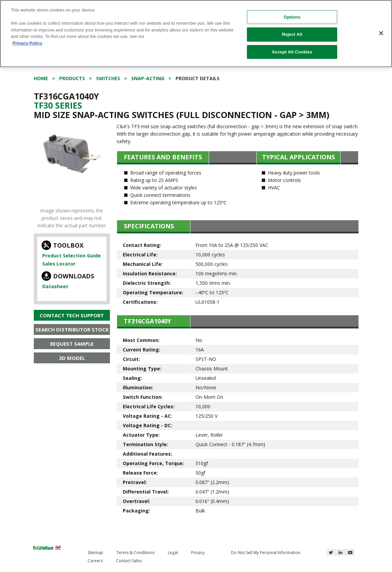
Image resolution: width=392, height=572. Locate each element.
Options (292, 17)
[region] (196, 34)
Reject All (292, 34)
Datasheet (55, 286)
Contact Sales (129, 561)
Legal (173, 553)
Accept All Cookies (292, 52)
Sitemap (95, 553)
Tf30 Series (58, 105)
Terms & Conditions (135, 553)
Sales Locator (59, 264)
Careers (95, 561)
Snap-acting (148, 78)
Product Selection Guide (72, 256)
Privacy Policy (27, 43)
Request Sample (72, 344)
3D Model (72, 358)
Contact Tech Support (72, 315)
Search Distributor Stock (72, 329)
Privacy (198, 553)
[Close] (381, 33)
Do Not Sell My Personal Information (266, 553)
